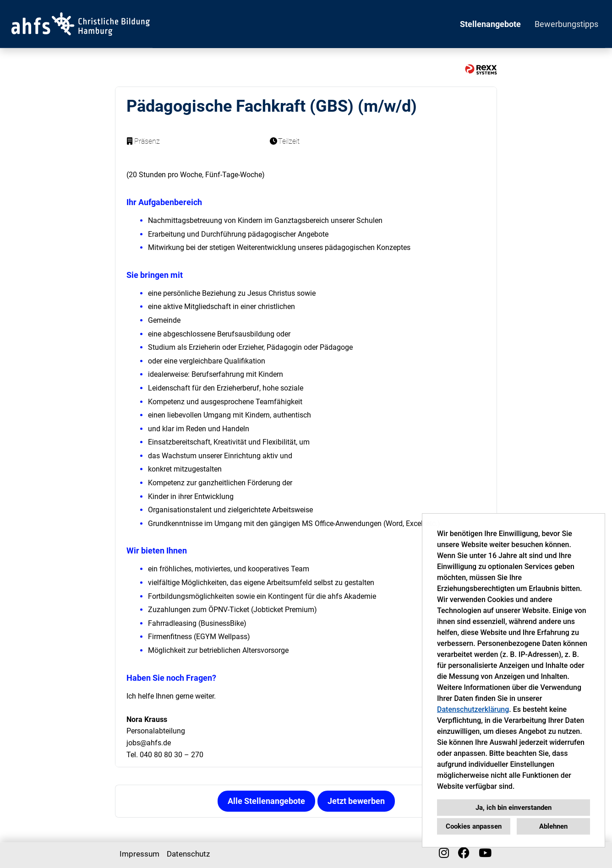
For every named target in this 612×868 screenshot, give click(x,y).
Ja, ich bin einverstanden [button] (514, 808)
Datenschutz (188, 854)
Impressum (139, 854)
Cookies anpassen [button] (474, 826)
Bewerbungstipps (566, 24)
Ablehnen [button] (553, 826)
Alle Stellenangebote (266, 801)
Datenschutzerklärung (473, 709)
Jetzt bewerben (356, 801)
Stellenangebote (490, 24)
